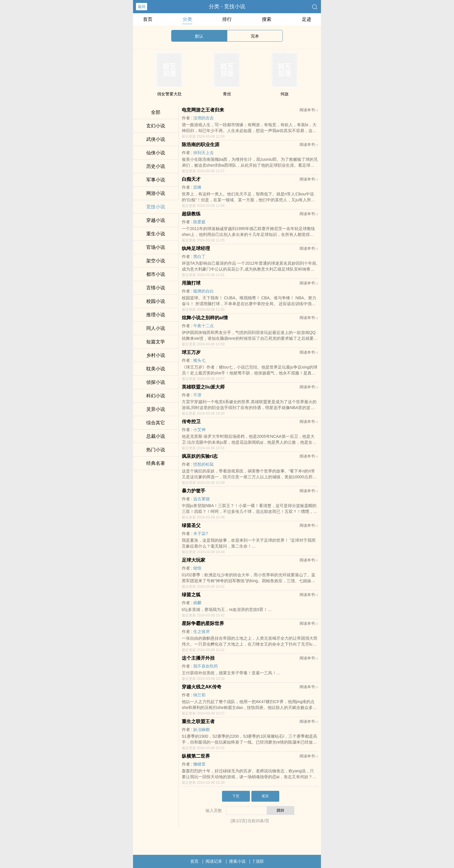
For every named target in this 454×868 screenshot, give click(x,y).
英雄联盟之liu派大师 (203, 387)
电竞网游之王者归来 (203, 110)
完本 (255, 36)
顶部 (258, 861)
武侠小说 (156, 139)
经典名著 (156, 463)
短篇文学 (156, 342)
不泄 (197, 395)
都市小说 (156, 274)
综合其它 (156, 423)
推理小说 (156, 315)
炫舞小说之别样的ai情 (205, 318)
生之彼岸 (201, 631)
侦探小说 (156, 382)
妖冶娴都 (201, 729)
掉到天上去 (204, 153)
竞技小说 (156, 207)
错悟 (197, 568)
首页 (148, 19)
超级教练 (191, 214)
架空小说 (156, 261)
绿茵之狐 (191, 595)
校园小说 (156, 301)
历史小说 (156, 166)
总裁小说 (156, 436)
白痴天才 (191, 179)
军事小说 (156, 180)
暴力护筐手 (194, 491)
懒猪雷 (199, 764)
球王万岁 (191, 352)
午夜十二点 (204, 326)
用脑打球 (191, 283)
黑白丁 (199, 256)
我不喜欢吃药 (206, 666)
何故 (285, 94)
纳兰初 (199, 695)
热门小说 (156, 450)
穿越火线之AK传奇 (202, 687)
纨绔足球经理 (196, 248)
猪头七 (199, 360)
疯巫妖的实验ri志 (200, 456)
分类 (187, 19)
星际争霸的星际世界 (203, 623)
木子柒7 (201, 533)
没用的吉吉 (204, 118)
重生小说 (156, 234)
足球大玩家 (194, 560)
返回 (142, 7)
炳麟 (197, 603)
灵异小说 (156, 409)
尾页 (265, 796)
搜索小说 (237, 861)
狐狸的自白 (204, 291)
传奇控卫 (191, 422)
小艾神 (199, 430)
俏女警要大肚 (169, 94)
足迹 (307, 19)
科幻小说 (156, 396)
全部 (156, 112)
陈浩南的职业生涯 (201, 145)
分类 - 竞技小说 (227, 6)
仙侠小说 (156, 153)
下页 (236, 796)
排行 (227, 19)
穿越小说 (156, 220)
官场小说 (156, 247)
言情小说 (156, 288)
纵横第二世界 (196, 756)
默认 (199, 36)
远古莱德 (201, 499)
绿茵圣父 (191, 525)
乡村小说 (156, 355)
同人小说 (156, 328)
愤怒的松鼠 (204, 464)
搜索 (267, 19)
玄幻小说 (156, 126)
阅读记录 (214, 861)
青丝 (227, 94)
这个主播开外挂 (198, 658)
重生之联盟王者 (198, 721)
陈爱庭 (199, 222)
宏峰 (197, 187)
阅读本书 (309, 110)
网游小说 (156, 193)
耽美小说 (156, 369)
